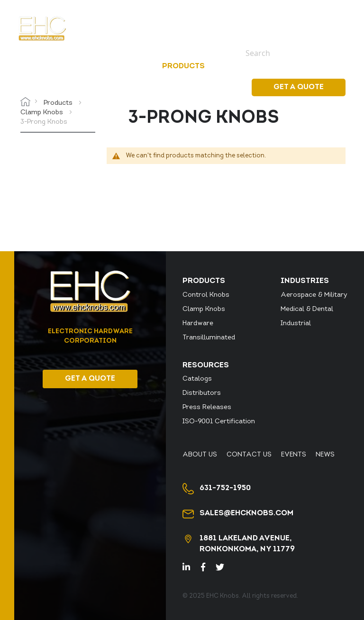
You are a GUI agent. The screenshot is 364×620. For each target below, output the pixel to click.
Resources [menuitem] (309, 66)
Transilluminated (209, 338)
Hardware (198, 324)
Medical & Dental (307, 309)
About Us (200, 455)
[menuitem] (185, 66)
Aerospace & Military (314, 295)
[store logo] (42, 28)
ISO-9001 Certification (219, 422)
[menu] (207, 67)
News (336, 17)
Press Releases (207, 407)
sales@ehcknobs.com (246, 513)
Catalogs (197, 379)
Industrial (296, 324)
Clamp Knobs (43, 113)
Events (311, 17)
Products (59, 103)
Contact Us (249, 455)
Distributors (202, 393)
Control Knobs (206, 295)
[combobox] (289, 53)
